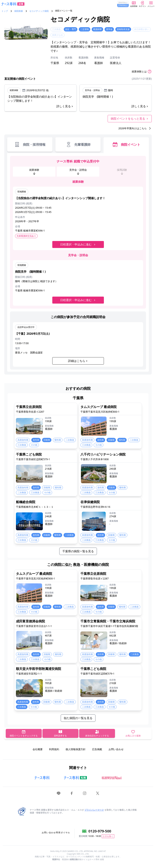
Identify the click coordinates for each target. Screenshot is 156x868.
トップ (5, 11)
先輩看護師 (78, 144)
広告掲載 (97, 749)
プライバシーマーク (94, 810)
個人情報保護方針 (76, 749)
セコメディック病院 (39, 11)
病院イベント (126, 144)
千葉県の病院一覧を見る (78, 551)
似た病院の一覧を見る (78, 718)
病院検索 (19, 11)
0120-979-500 (100, 831)
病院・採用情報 (30, 144)
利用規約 (54, 749)
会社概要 (38, 749)
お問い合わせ (116, 749)
